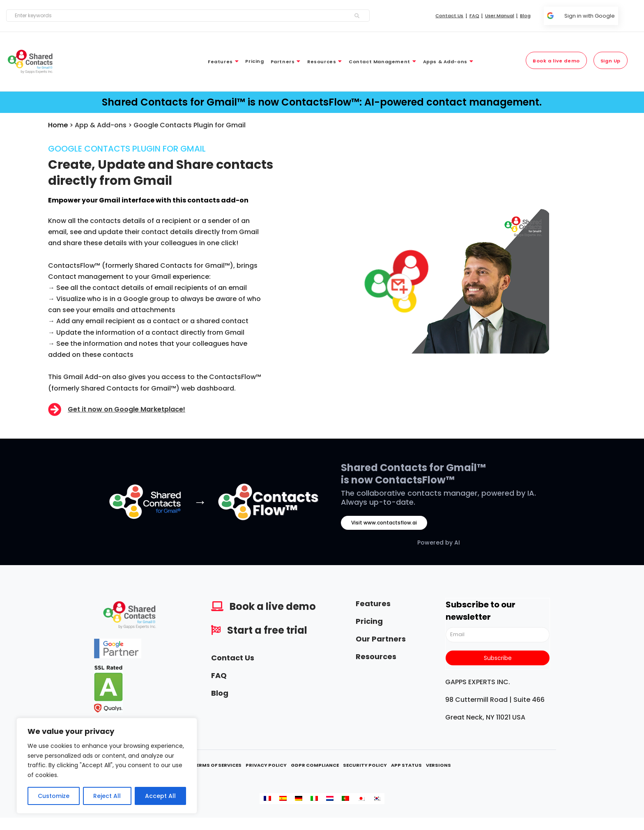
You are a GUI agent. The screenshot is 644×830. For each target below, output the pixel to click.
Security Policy (365, 765)
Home (58, 125)
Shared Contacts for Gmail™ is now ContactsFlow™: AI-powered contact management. (322, 102)
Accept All (160, 796)
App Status (406, 765)
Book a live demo (273, 606)
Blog (220, 693)
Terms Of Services (217, 765)
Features (373, 604)
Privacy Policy (266, 765)
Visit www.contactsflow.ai (384, 523)
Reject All (107, 796)
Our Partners (381, 639)
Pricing (369, 621)
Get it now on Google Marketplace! (126, 409)
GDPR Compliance (315, 765)
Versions (438, 765)
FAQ (219, 675)
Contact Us (233, 658)
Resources (376, 656)
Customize (54, 796)
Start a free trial (267, 630)
